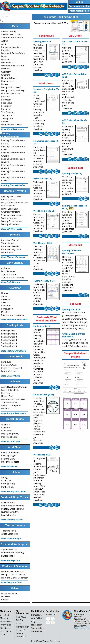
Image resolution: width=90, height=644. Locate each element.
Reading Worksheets (11, 196)
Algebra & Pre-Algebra (12, 38)
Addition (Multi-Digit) (11, 35)
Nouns (4, 293)
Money (5, 84)
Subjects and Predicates (12, 315)
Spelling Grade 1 (9, 331)
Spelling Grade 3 (9, 337)
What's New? (37, 618)
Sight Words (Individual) (13, 277)
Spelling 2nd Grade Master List (72, 252)
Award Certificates (10, 534)
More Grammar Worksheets (15, 320)
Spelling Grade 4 (9, 340)
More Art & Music (10, 466)
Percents (5, 97)
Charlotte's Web (9, 365)
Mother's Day (8, 487)
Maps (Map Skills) (10, 437)
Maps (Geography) (10, 434)
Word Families (8, 253)
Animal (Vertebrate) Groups (14, 387)
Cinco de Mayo (8, 484)
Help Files (6, 596)
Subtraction (7, 115)
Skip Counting (8, 112)
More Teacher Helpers (12, 538)
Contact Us (21, 637)
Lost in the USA (9, 515)
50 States (6, 424)
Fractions (6, 69)
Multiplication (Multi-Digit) (14, 90)
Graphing (6, 75)
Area (3, 44)
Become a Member (82, 628)
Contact (5, 600)
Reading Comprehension (13, 185)
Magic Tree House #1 (12, 368)
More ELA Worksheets (12, 229)
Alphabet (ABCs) (9, 550)
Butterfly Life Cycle (10, 390)
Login (3, 634)
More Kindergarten (11, 560)
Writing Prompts (9, 218)
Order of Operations (11, 94)
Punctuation (7, 309)
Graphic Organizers (11, 212)
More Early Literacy (11, 282)
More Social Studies (11, 441)
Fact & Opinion (8, 206)
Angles (4, 41)
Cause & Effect (8, 199)
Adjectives (6, 299)
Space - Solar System (11, 406)
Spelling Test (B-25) (72, 174)
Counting (6, 50)
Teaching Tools (9, 531)
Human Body (7, 396)
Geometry (6, 72)
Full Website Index (10, 593)
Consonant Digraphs (11, 249)
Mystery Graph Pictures (12, 509)
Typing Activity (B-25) (44, 281)
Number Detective (10, 512)
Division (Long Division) (12, 66)
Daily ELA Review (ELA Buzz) (14, 203)
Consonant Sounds (10, 240)
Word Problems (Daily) (12, 125)
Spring (4, 478)
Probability (6, 106)
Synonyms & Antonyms (12, 215)
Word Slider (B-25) (42, 455)
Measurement (8, 81)
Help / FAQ (21, 617)
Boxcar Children (9, 371)
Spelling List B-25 (42, 41)
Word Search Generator (13, 572)
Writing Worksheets (11, 224)
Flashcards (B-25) (42, 326)
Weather (5, 409)
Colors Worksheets (10, 453)
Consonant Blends (10, 246)
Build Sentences (9, 271)
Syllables (5, 312)
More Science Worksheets (14, 413)
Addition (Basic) (9, 31)
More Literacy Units (11, 376)
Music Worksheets (10, 462)
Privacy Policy (22, 627)
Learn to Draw (8, 459)
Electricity (6, 393)
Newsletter (36, 625)
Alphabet (6, 268)
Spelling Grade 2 (9, 334)
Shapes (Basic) (8, 556)
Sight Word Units (9, 274)
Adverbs (5, 303)
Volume (5, 122)
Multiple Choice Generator (14, 575)
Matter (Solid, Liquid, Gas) (13, 399)
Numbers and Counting (12, 553)
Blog (33, 621)
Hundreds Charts (9, 78)
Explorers (6, 427)
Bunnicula (6, 362)
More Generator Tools (12, 582)
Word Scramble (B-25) (44, 211)
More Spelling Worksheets (14, 351)
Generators (37, 631)
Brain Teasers (8, 503)
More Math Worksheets (13, 129)
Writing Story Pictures (12, 221)
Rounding (6, 109)
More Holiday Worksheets (14, 491)
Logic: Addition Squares (13, 506)
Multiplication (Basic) (11, 87)
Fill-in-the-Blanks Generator (15, 578)
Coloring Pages (9, 456)
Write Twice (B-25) (43, 179)
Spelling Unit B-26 (71, 310)
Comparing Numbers (11, 47)
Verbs (4, 296)
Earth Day (6, 481)
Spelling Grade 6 (9, 346)
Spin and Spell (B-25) (44, 395)
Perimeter (6, 100)
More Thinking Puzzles (12, 520)
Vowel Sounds (8, 243)
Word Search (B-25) (43, 243)
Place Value (7, 103)
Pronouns (6, 306)
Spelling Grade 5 (9, 343)
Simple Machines (9, 402)
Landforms (6, 431)
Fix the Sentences (9, 209)
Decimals (6, 59)
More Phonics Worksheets (14, 257)
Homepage (36, 615)
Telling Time (7, 118)
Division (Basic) (8, 62)
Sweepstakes (37, 628)
